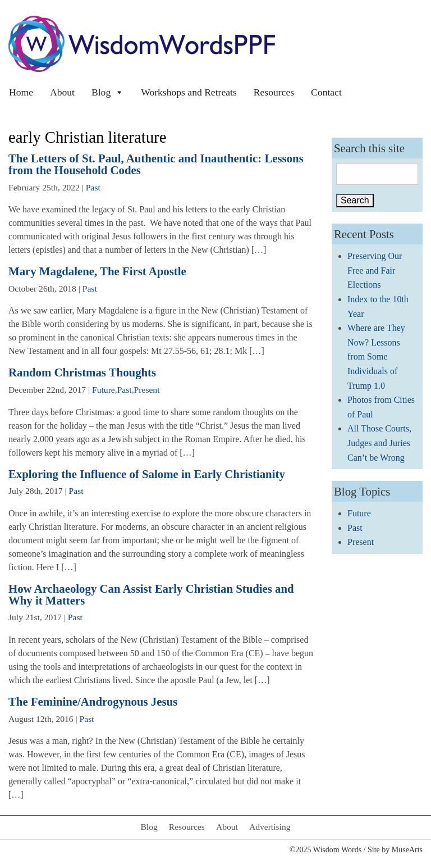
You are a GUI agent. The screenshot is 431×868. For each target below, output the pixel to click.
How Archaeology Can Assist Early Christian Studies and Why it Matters (151, 594)
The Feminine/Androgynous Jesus (93, 701)
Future (104, 390)
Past (93, 187)
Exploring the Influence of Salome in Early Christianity (147, 474)
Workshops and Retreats (189, 92)
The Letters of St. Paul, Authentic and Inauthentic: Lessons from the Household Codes (156, 164)
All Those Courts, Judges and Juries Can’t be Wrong (379, 443)
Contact (326, 92)
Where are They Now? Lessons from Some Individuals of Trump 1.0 (376, 356)
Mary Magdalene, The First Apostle (97, 271)
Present (147, 390)
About (62, 92)
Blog (108, 92)
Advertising (270, 827)
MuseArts (407, 850)
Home (21, 92)
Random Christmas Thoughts (82, 372)
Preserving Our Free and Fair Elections (375, 270)
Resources (274, 92)
